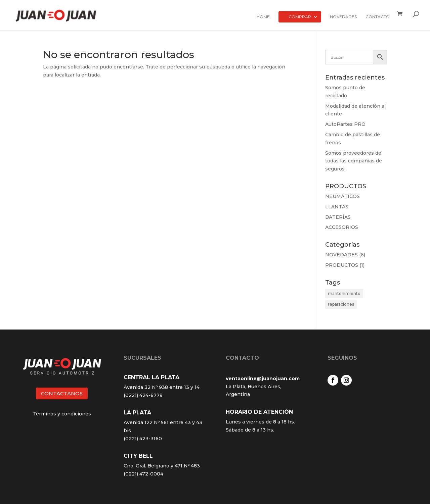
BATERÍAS (338, 217)
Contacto (378, 17)
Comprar (300, 17)
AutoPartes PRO (345, 124)
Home (263, 17)
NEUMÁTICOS (342, 196)
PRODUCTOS (342, 265)
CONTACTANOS (62, 393)
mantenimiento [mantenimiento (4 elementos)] (344, 293)
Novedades (343, 17)
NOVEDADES (341, 255)
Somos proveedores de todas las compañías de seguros (354, 161)
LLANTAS (337, 207)
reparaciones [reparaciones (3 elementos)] (341, 304)
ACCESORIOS (342, 227)
